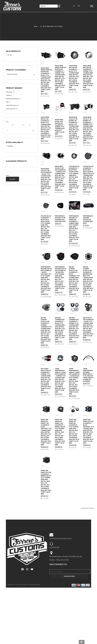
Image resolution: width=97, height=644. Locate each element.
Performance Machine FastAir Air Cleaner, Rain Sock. (88, 252)
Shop (36, 26)
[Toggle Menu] (92, 6)
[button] (82, 642)
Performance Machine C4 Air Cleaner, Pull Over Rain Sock (60, 252)
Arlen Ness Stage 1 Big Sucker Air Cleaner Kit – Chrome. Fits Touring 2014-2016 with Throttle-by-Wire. (60, 142)
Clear (12, 179)
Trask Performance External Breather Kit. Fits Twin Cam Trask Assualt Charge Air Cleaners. (89, 435)
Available (10, 146)
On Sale (10, 55)
